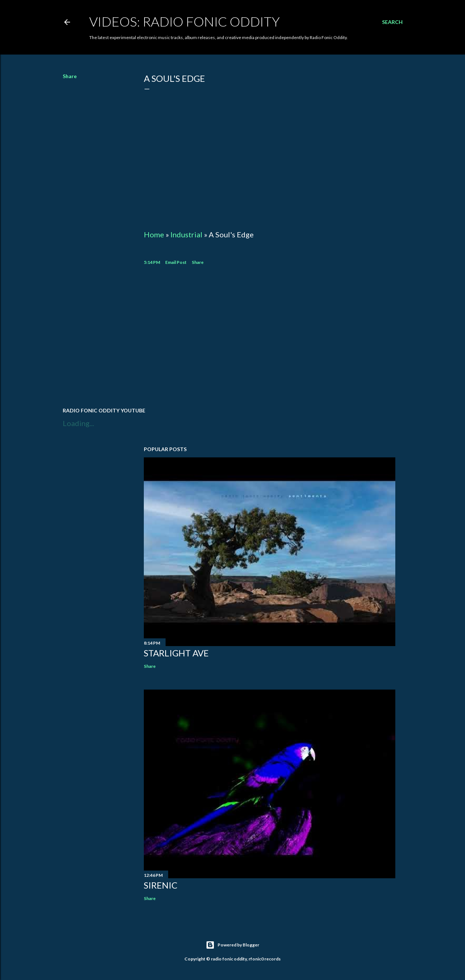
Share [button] (70, 76)
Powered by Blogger (232, 945)
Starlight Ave (176, 653)
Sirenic (161, 885)
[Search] (392, 22)
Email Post (176, 262)
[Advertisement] (270, 337)
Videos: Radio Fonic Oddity (185, 21)
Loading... (78, 423)
